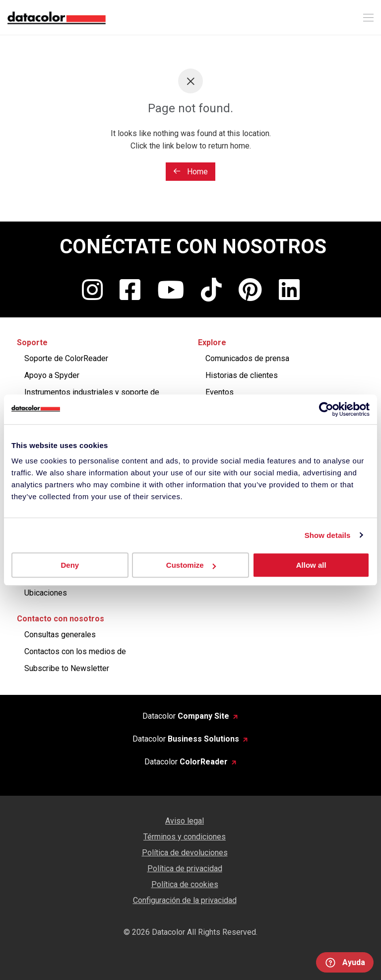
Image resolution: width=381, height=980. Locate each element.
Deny (70, 565)
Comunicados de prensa (247, 358)
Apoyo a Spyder (52, 375)
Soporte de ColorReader (66, 358)
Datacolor (186, 716)
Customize (191, 565)
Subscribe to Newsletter (67, 668)
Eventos (220, 392)
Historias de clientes (242, 375)
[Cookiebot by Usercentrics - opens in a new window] (326, 409)
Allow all (311, 565)
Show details (328, 535)
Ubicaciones (46, 593)
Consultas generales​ (60, 635)
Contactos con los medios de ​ (76, 651)
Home (190, 172)
